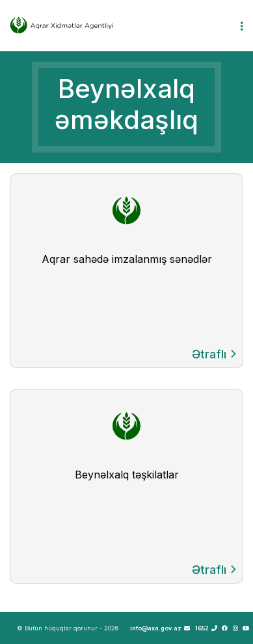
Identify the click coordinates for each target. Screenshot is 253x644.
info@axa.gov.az (160, 628)
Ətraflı (214, 354)
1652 (206, 628)
